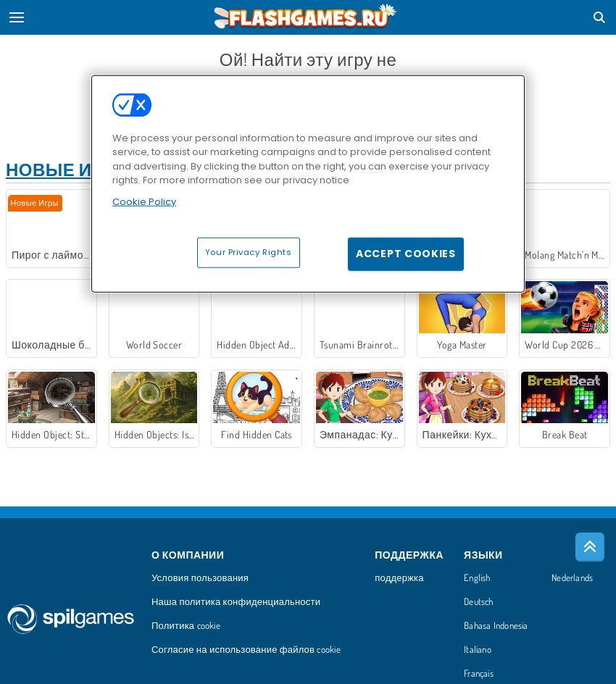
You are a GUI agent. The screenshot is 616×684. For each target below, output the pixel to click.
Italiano (478, 650)
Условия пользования (200, 578)
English (477, 578)
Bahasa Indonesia (496, 626)
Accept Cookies (406, 254)
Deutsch (479, 602)
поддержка (399, 578)
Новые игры (68, 169)
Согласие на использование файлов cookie (246, 650)
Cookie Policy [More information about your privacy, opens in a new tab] (144, 201)
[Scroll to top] (590, 547)
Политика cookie (186, 626)
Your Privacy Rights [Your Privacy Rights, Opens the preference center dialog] (249, 252)
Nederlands (572, 578)
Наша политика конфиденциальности (236, 602)
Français (479, 674)
